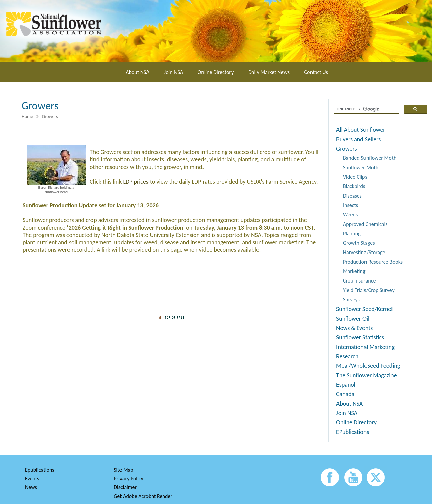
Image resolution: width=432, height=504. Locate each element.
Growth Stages (359, 243)
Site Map (124, 470)
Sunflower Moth (361, 167)
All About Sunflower (361, 130)
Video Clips (355, 177)
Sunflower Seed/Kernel (364, 309)
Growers (346, 149)
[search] (366, 109)
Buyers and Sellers (358, 139)
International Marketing (365, 347)
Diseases (352, 196)
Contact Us (316, 72)
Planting (352, 233)
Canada (345, 394)
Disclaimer (125, 487)
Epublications (40, 470)
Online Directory (216, 72)
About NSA (137, 72)
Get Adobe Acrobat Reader (143, 496)
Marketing (354, 271)
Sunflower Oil (353, 319)
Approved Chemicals (365, 224)
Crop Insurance (359, 281)
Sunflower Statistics (360, 337)
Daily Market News (269, 72)
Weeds (350, 215)
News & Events (354, 328)
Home (27, 116)
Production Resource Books (373, 262)
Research (347, 356)
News (31, 487)
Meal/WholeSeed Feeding (368, 366)
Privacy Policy (129, 479)
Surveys (351, 300)
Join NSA (173, 72)
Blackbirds (354, 186)
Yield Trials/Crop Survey (369, 290)
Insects (350, 205)
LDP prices (136, 182)
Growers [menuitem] (50, 116)
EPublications (353, 432)
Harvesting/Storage (364, 252)
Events (32, 479)
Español (346, 385)
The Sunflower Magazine (367, 375)
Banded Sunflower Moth (370, 158)
